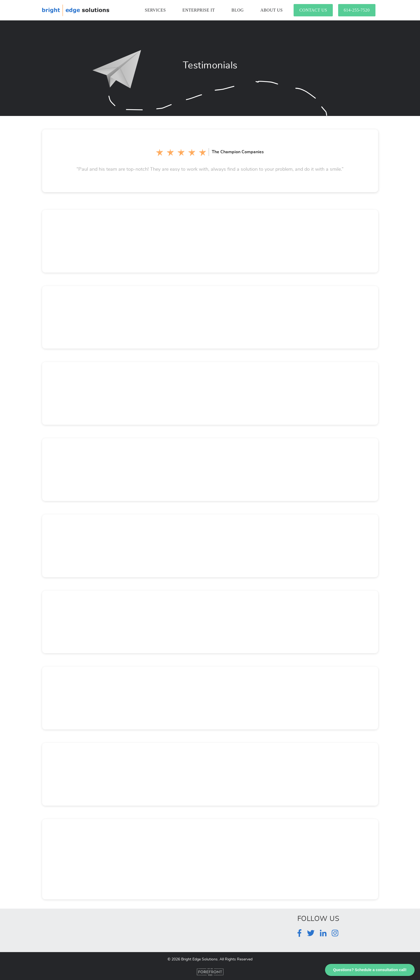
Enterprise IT (199, 10)
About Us (271, 10)
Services (155, 10)
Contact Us (313, 10)
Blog (238, 10)
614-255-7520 (357, 10)
